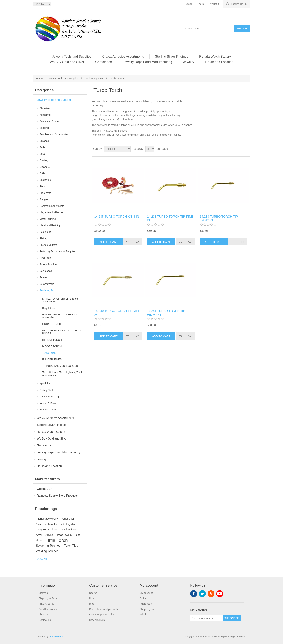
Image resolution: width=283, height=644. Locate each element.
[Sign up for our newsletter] (206, 618)
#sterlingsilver (68, 524)
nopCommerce (56, 637)
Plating (43, 238)
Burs (42, 154)
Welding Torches (47, 551)
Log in (201, 4)
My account (146, 593)
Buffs (42, 147)
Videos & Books (48, 403)
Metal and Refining (50, 225)
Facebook (194, 594)
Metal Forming (48, 219)
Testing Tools (47, 390)
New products (97, 620)
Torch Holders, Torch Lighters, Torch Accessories (62, 374)
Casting (44, 160)
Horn (39, 540)
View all (42, 559)
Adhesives (45, 115)
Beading (44, 128)
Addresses (146, 604)
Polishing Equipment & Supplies (57, 251)
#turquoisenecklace (47, 530)
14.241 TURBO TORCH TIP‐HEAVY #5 (166, 313)
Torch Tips (71, 546)
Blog (92, 604)
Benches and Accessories (54, 134)
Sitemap (43, 593)
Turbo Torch (49, 353)
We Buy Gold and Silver (67, 62)
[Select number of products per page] (150, 149)
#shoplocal (68, 519)
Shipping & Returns (50, 598)
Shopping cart (147, 609)
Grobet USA (45, 489)
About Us (44, 615)
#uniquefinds (69, 530)
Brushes (44, 141)
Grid (240, 149)
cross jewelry (64, 535)
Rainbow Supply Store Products (57, 496)
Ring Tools (45, 258)
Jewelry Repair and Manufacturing (148, 62)
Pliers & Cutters (48, 245)
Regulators (48, 308)
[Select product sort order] (117, 149)
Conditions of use (48, 609)
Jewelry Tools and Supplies (72, 57)
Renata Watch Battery (215, 57)
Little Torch (57, 540)
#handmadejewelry (47, 519)
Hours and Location (219, 62)
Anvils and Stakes (50, 121)
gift (78, 535)
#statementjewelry (46, 524)
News (92, 598)
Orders (144, 598)
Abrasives (45, 108)
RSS (211, 594)
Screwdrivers (47, 284)
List (247, 149)
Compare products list (101, 615)
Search (93, 593)
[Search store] (209, 29)
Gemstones (104, 62)
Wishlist (144, 615)
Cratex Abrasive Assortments (123, 57)
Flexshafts (45, 193)
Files (42, 186)
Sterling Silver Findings (172, 57)
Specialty (45, 384)
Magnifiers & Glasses (51, 212)
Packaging (45, 232)
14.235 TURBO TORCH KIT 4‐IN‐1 (117, 218)
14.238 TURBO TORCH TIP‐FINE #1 (170, 218)
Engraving (45, 180)
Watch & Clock (48, 410)
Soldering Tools (48, 290)
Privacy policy (46, 604)
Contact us (45, 620)
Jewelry (189, 62)
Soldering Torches (48, 546)
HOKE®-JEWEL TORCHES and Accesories (60, 316)
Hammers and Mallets (52, 206)
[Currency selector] (42, 4)
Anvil (39, 535)
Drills (42, 173)
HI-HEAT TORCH (52, 340)
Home (39, 79)
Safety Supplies (48, 264)
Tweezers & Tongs (50, 397)
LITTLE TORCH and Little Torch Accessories (60, 300)
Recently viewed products (104, 609)
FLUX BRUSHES (52, 359)
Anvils (49, 535)
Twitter (202, 594)
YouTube (220, 594)
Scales (43, 277)
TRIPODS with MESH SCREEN (60, 366)
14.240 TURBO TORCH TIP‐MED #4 (117, 313)
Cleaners (45, 167)
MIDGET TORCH (52, 346)
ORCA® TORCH (52, 324)
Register (188, 4)
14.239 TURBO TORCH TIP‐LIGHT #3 (219, 218)
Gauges (44, 199)
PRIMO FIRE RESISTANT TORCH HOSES (62, 332)
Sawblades (46, 271)
